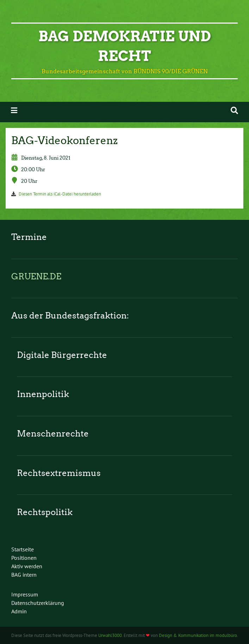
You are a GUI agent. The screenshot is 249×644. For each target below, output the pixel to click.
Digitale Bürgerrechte (62, 355)
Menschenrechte (53, 434)
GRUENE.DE (36, 276)
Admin (19, 611)
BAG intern (24, 575)
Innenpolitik (43, 394)
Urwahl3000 (110, 635)
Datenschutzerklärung (38, 603)
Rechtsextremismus (59, 473)
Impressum (25, 594)
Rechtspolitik (45, 512)
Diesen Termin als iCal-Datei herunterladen (60, 194)
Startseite (23, 549)
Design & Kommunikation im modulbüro (198, 635)
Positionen (24, 558)
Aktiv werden (27, 566)
